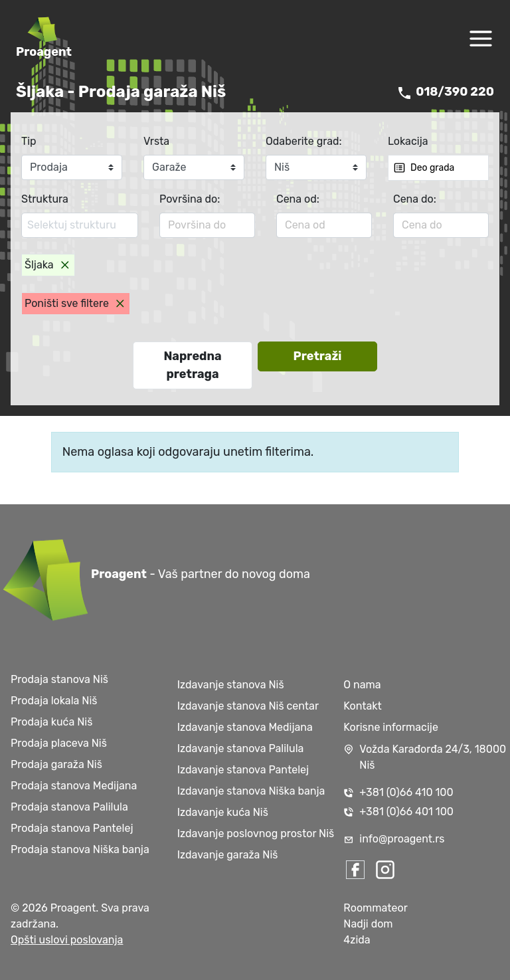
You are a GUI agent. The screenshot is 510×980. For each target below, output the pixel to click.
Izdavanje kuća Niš (223, 812)
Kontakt (363, 706)
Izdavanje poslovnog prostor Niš (256, 833)
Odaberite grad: (304, 141)
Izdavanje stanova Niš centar (248, 706)
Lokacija (408, 141)
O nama (362, 685)
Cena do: (415, 199)
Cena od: (298, 199)
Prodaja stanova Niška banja (80, 849)
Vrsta (156, 141)
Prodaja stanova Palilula (69, 807)
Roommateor (375, 908)
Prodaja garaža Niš (56, 764)
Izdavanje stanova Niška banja (251, 791)
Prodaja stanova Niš (59, 679)
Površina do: (190, 199)
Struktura (45, 199)
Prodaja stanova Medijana (74, 786)
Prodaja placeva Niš (59, 743)
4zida (357, 940)
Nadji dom (368, 924)
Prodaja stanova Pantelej (72, 828)
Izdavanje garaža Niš (228, 855)
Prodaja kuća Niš (51, 722)
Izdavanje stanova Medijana (245, 727)
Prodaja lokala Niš (54, 701)
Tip (29, 141)
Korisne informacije (391, 727)
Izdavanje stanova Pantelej (243, 770)
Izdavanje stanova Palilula (241, 748)
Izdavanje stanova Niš (231, 685)
